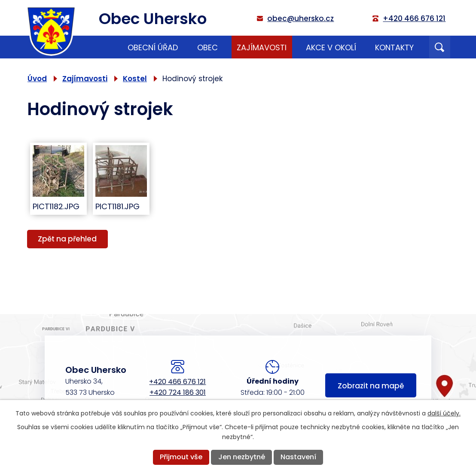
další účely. (444, 413)
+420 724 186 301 (178, 392)
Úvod (103, 47)
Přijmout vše (181, 457)
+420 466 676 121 (177, 382)
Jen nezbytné (242, 457)
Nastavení (298, 457)
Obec (207, 47)
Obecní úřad (153, 47)
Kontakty (394, 47)
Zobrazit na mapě (371, 386)
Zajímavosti (262, 47)
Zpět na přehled (67, 239)
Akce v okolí (331, 47)
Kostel (135, 79)
